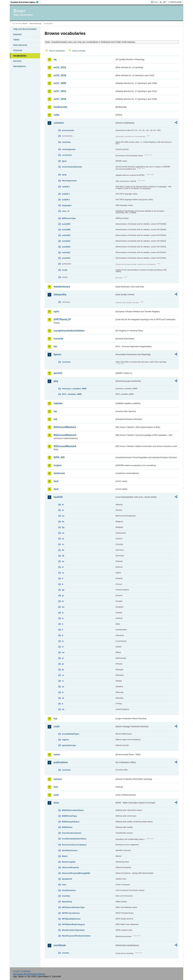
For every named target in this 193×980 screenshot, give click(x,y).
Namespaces (19, 66)
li (62, 630)
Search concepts (79, 51)
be (63, 522)
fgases (58, 354)
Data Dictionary (36, 23)
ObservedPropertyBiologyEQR (76, 873)
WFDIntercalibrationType (73, 907)
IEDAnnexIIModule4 (65, 446)
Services (17, 61)
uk (63, 709)
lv (63, 647)
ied (55, 419)
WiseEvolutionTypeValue (73, 930)
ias (55, 411)
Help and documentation (25, 29)
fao (55, 346)
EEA (25, 2)
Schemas (18, 50)
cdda (56, 115)
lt (63, 635)
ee (63, 561)
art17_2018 (60, 99)
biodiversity (60, 107)
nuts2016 (66, 247)
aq (55, 59)
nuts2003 (66, 224)
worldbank (60, 945)
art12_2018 (60, 75)
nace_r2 (66, 211)
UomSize (66, 896)
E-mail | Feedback (22, 971)
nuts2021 (66, 252)
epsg (64, 175)
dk (63, 556)
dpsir (64, 161)
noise (57, 755)
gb (63, 590)
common (59, 123)
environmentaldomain (72, 167)
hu (63, 607)
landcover (59, 473)
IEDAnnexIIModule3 (65, 435)
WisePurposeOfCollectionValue (76, 936)
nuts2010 (66, 235)
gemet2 (58, 373)
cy (63, 539)
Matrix (65, 856)
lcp (55, 719)
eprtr (56, 311)
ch (63, 533)
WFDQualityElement (71, 919)
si (63, 692)
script (65, 270)
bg (63, 527)
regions (65, 740)
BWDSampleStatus (71, 822)
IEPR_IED (59, 457)
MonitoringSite (69, 862)
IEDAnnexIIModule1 (65, 427)
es (63, 573)
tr (63, 704)
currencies (67, 155)
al (63, 505)
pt (63, 670)
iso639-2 (66, 187)
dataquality (60, 294)
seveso (58, 779)
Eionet (25, 23)
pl (63, 664)
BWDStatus (67, 827)
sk (63, 698)
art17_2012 (60, 91)
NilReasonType (69, 218)
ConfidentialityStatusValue (74, 839)
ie (63, 613)
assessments (68, 130)
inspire (58, 465)
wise (56, 803)
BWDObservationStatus (73, 810)
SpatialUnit (67, 879)
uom (56, 795)
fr (63, 584)
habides (58, 403)
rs (63, 681)
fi (63, 578)
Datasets (17, 34)
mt (63, 652)
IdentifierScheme (70, 850)
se (63, 687)
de (63, 550)
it (63, 624)
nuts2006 (66, 230)
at (63, 510)
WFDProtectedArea (71, 913)
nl (63, 658)
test (56, 787)
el (63, 567)
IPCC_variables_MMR (72, 394)
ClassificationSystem (72, 833)
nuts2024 (66, 258)
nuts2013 (66, 241)
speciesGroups (69, 745)
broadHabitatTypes (71, 734)
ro (63, 675)
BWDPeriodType (69, 816)
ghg (56, 381)
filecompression (69, 181)
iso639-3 (66, 194)
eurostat (58, 339)
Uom (64, 885)
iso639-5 (66, 200)
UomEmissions (69, 890)
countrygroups (69, 149)
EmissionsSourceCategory (74, 845)
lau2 (56, 489)
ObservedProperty (70, 867)
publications (61, 762)
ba (63, 516)
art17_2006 (60, 83)
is (63, 618)
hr (63, 601)
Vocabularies (20, 56)
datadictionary (62, 287)
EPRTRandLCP (62, 319)
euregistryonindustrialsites (69, 331)
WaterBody (67, 902)
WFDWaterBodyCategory (73, 924)
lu (63, 641)
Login (156, 2)
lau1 (56, 481)
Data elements (20, 45)
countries (66, 142)
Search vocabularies (57, 51)
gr (63, 595)
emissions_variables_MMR (74, 389)
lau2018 (58, 497)
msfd (57, 726)
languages (67, 205)
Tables (16, 40)
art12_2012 (60, 67)
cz (63, 544)
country (66, 953)
